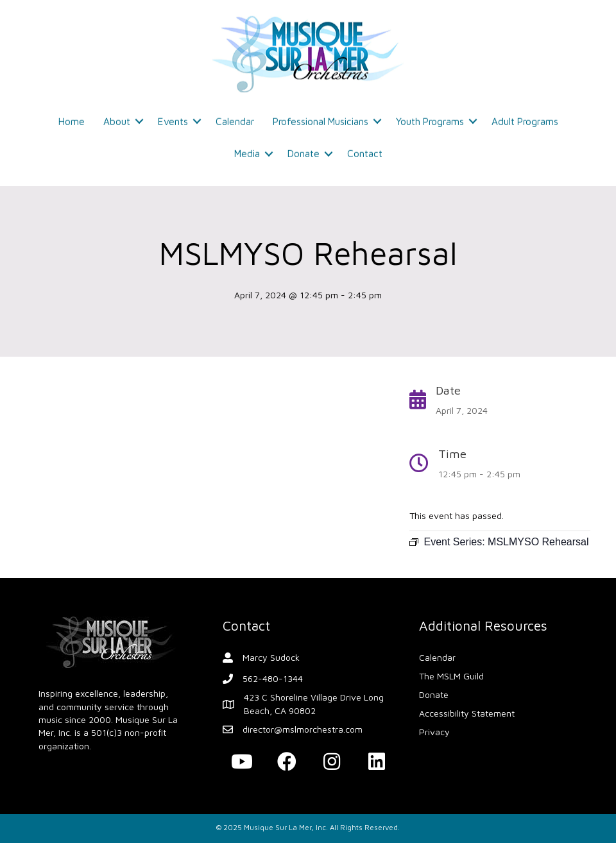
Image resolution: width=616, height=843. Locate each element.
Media (247, 151)
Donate (304, 151)
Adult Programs (525, 119)
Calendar (235, 119)
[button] (242, 762)
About (117, 119)
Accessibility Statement (467, 713)
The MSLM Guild (451, 676)
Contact (365, 151)
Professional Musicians (321, 119)
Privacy (434, 732)
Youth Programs (430, 119)
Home (72, 119)
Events (173, 119)
